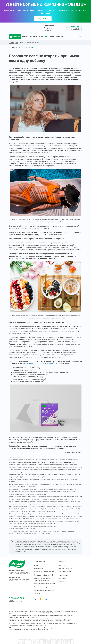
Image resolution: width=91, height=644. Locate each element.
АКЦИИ (41, 37)
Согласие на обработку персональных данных (42, 579)
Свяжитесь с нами (65, 572)
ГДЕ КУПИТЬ (34, 37)
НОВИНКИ (25, 37)
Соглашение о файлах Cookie (44, 575)
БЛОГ (47, 37)
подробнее (43, 19)
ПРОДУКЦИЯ (16, 37)
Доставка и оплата (65, 568)
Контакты (37, 593)
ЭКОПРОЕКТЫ (60, 37)
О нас (36, 565)
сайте (50, 446)
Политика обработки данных (44, 572)
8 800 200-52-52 (75, 27)
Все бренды (63, 578)
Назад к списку (15, 457)
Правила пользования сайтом (44, 584)
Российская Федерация (49, 27)
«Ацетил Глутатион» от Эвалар (39, 363)
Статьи (61, 582)
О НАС (52, 37)
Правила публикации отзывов (44, 587)
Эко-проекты (38, 568)
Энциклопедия (64, 575)
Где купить (62, 565)
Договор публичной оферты (44, 590)
